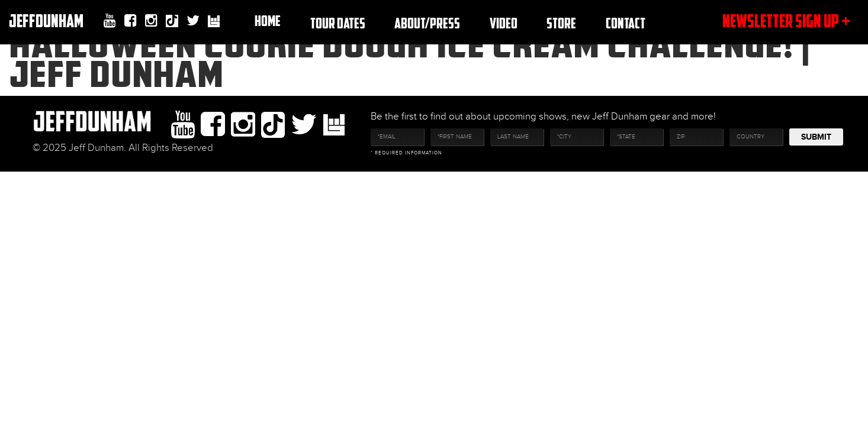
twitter (193, 21)
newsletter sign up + (786, 20)
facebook (131, 21)
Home (268, 20)
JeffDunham (46, 20)
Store (561, 23)
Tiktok (172, 22)
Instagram (151, 21)
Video (504, 23)
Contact (626, 23)
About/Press (427, 23)
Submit (816, 137)
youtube (110, 21)
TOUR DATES (338, 23)
